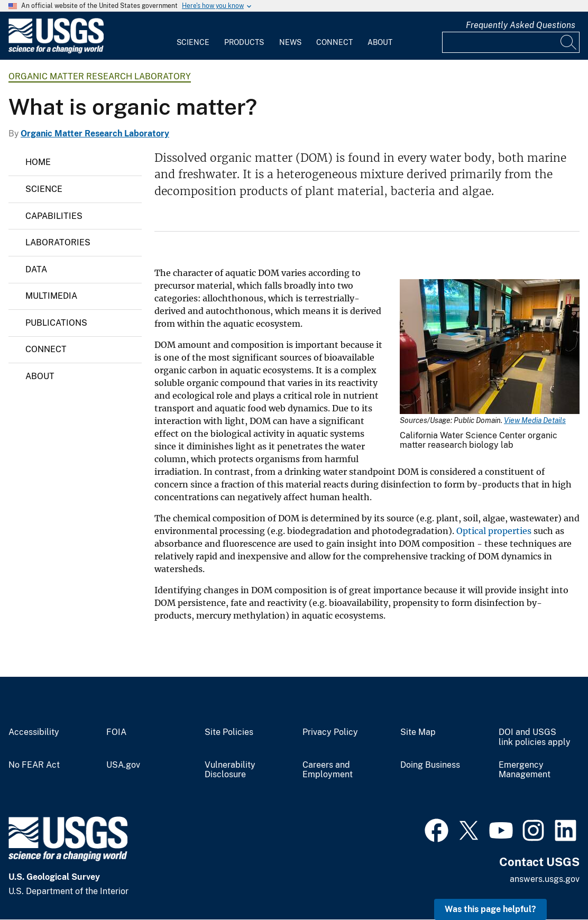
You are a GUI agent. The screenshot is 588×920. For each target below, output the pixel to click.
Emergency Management (525, 770)
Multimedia (51, 296)
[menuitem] (193, 36)
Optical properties (494, 531)
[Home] (56, 51)
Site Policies (229, 732)
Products (244, 42)
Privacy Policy (330, 732)
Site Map (418, 732)
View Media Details (535, 420)
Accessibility (34, 732)
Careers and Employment (328, 770)
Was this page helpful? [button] (490, 909)
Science (193, 42)
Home (38, 162)
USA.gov (123, 765)
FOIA (116, 732)
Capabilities (54, 216)
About (380, 42)
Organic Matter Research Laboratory (100, 76)
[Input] (511, 42)
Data (36, 269)
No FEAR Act (34, 765)
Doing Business (430, 765)
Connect (334, 42)
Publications (56, 323)
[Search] (569, 42)
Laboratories (58, 242)
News (290, 42)
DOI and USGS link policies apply (535, 737)
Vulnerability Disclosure (230, 770)
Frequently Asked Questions (521, 25)
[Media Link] (490, 348)
